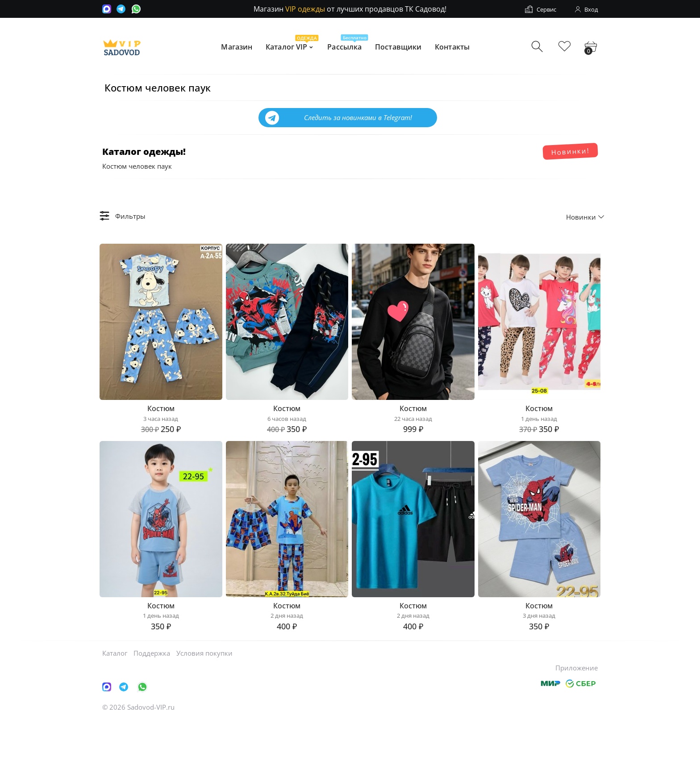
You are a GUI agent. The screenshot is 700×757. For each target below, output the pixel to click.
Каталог (115, 689)
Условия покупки (204, 689)
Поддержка (152, 689)
